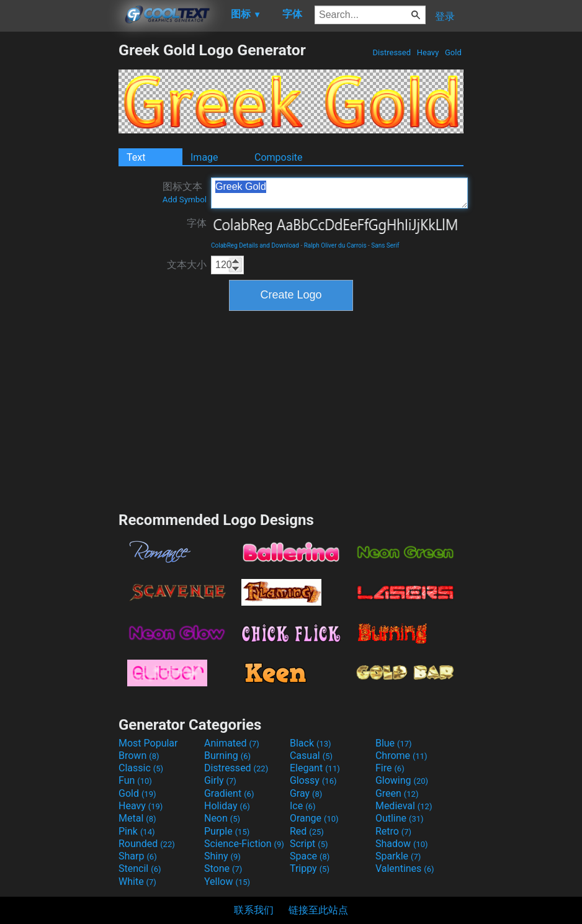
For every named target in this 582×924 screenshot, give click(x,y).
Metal (137, 818)
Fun (135, 780)
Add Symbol (185, 200)
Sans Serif (385, 245)
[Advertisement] (59, 227)
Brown (139, 756)
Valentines (405, 868)
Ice (302, 806)
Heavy (428, 52)
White (137, 881)
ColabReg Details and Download (255, 245)
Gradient (229, 793)
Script (309, 844)
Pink (137, 831)
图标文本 (185, 192)
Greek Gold (339, 193)
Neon (222, 818)
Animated (232, 743)
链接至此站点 (318, 910)
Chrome (401, 756)
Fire (390, 768)
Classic (141, 768)
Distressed (392, 52)
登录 (445, 16)
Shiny (222, 856)
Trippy (310, 868)
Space (310, 856)
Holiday (227, 806)
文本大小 (187, 265)
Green (397, 793)
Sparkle (398, 856)
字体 (197, 223)
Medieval (404, 806)
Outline (400, 818)
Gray (306, 793)
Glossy (313, 780)
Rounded (147, 844)
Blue (394, 743)
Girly (220, 780)
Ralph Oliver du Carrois (335, 245)
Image (204, 157)
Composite (279, 157)
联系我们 (254, 910)
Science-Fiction (244, 844)
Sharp (138, 856)
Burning (227, 756)
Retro (393, 831)
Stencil (140, 868)
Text (136, 157)
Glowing (402, 780)
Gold (453, 52)
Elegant (315, 768)
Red (307, 831)
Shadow (402, 844)
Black (311, 743)
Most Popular (148, 743)
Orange (314, 818)
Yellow (227, 881)
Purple (227, 831)
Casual (311, 756)
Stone (223, 868)
